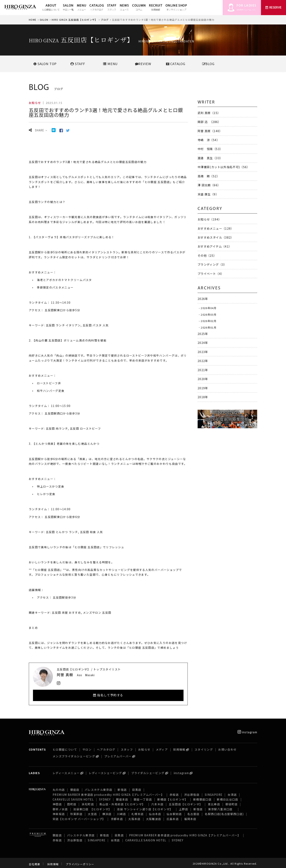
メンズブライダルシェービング (74, 754)
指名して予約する (108, 695)
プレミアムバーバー (118, 754)
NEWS (124, 8)
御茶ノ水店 (60, 807)
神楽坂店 (59, 811)
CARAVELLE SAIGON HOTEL (73, 797)
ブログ (105, 20)
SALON (68, 8)
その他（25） (207, 255)
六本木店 (157, 802)
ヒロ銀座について (65, 747)
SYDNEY (105, 797)
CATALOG (97, 8)
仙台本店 (155, 811)
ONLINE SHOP (176, 8)
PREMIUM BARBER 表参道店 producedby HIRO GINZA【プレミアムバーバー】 (108, 792)
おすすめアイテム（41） (215, 246)
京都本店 (117, 816)
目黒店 (137, 787)
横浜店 (107, 811)
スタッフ (127, 747)
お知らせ (144, 747)
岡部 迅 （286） (209, 122)
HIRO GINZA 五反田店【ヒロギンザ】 (75, 20)
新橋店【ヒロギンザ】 (173, 797)
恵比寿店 (214, 802)
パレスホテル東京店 (99, 787)
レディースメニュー (66, 770)
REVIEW (143, 64)
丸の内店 (59, 787)
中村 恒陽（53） (210, 149)
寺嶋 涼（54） (209, 140)
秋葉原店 (76, 811)
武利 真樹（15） (209, 113)
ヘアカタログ (106, 747)
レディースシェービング (105, 770)
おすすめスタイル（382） (216, 237)
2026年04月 (209, 308)
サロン (87, 747)
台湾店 (232, 792)
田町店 (72, 802)
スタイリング (204, 747)
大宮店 (92, 811)
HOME (33, 20)
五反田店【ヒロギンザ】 (186, 802)
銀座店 (75, 787)
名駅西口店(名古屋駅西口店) (224, 811)
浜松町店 (88, 802)
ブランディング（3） (212, 264)
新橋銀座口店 (202, 797)
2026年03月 (209, 314)
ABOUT (51, 8)
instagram (247, 730)
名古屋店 (193, 811)
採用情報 (179, 747)
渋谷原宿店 (192, 792)
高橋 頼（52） (209, 176)
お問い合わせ (227, 747)
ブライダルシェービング (148, 770)
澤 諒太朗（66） (209, 185)
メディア (162, 747)
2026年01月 (209, 327)
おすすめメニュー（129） (216, 228)
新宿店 (122, 787)
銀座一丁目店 (143, 797)
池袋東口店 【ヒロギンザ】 (92, 807)
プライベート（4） (211, 274)
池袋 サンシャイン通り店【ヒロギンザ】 (145, 807)
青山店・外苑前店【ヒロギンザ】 (123, 802)
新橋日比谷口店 (228, 797)
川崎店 (122, 811)
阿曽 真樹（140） (210, 131)
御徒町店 (231, 802)
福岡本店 (190, 816)
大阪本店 (134, 816)
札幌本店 (138, 811)
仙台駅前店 (174, 811)
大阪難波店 (154, 816)
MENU (82, 8)
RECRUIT (156, 8)
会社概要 (34, 862)
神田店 (57, 802)
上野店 (184, 807)
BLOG (208, 64)
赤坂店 (174, 792)
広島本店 (173, 816)
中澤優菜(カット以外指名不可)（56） (224, 167)
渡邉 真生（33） (210, 158)
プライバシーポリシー (80, 862)
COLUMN (139, 8)
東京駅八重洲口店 (222, 807)
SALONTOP (45, 64)
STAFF (112, 8)
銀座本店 (122, 797)
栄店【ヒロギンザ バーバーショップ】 (79, 816)
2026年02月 (209, 321)
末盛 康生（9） (208, 194)
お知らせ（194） (210, 219)
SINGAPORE (214, 792)
